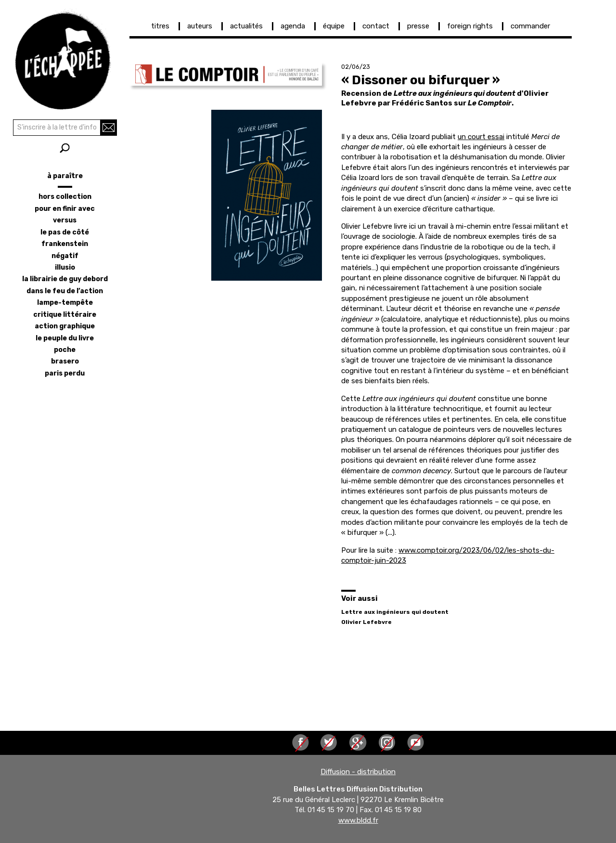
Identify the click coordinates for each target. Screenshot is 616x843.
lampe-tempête (65, 303)
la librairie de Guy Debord (65, 279)
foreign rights (470, 26)
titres (160, 26)
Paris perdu (65, 373)
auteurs (200, 26)
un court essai (481, 137)
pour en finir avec (65, 209)
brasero (65, 361)
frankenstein (65, 244)
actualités (246, 26)
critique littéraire (65, 315)
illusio (65, 267)
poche (65, 350)
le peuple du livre (65, 338)
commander (530, 26)
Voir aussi (359, 598)
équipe (334, 26)
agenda (293, 26)
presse (418, 26)
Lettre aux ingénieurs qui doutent (395, 612)
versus (65, 220)
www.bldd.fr (358, 820)
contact (376, 26)
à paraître (65, 176)
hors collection (65, 197)
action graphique (65, 326)
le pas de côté (65, 232)
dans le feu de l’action (65, 291)
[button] (226, 74)
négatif (65, 256)
